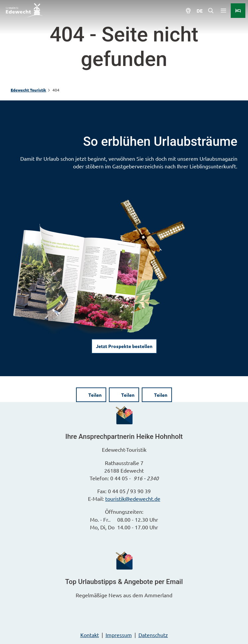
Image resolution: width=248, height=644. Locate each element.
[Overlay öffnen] (211, 11)
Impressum (119, 635)
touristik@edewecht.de (133, 498)
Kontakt (90, 635)
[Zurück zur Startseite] (24, 11)
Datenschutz (153, 635)
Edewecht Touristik (28, 90)
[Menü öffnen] (223, 11)
